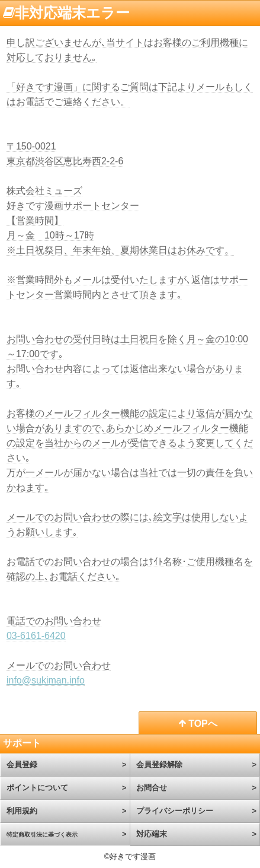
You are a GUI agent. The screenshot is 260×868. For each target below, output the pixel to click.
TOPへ (198, 724)
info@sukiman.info (46, 680)
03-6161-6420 (36, 636)
